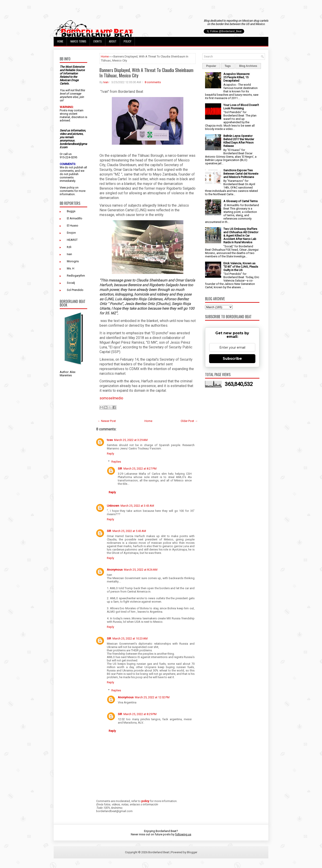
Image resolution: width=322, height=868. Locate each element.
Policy (127, 41)
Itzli (69, 247)
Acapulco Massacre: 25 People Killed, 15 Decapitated (237, 77)
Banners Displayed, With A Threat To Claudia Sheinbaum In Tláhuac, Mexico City (146, 73)
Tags (228, 66)
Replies (116, 462)
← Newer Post (107, 421)
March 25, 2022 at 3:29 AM (131, 440)
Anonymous (115, 570)
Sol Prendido (75, 290)
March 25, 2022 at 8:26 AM (141, 570)
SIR (120, 469)
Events (98, 41)
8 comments (153, 82)
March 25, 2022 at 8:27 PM (140, 469)
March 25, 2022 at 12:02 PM (152, 697)
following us (183, 834)
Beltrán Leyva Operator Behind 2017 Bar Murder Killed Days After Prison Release (239, 141)
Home (60, 41)
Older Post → (189, 421)
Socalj (71, 283)
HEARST (72, 240)
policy (71, 187)
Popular (211, 66)
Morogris (73, 261)
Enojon (71, 233)
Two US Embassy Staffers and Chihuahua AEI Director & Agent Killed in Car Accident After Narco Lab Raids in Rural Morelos (241, 236)
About (113, 41)
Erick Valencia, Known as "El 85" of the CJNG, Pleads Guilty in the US (241, 267)
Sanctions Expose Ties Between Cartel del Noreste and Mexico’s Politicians (241, 174)
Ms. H (71, 268)
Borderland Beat (159, 852)
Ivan (69, 254)
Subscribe (232, 359)
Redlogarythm (76, 276)
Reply (110, 454)
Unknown (113, 506)
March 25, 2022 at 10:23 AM (130, 638)
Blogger (192, 852)
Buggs (71, 211)
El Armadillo (75, 218)
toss (110, 440)
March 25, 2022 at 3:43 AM (137, 506)
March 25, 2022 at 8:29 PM (140, 714)
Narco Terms (78, 41)
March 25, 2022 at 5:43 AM (129, 531)
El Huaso (73, 225)
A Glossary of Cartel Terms (240, 201)
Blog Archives (248, 66)
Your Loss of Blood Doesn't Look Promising (241, 107)
